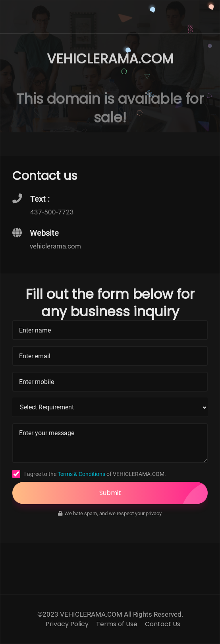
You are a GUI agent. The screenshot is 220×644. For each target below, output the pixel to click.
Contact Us (163, 624)
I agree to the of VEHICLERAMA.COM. (95, 474)
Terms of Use (117, 624)
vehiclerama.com (55, 246)
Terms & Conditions (81, 474)
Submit (154, 493)
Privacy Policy (67, 624)
